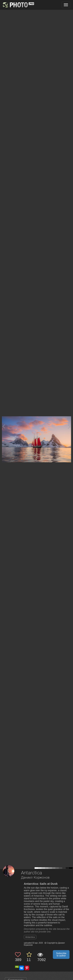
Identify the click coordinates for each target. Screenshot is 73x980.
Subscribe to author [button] (61, 954)
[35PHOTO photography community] (18, 5)
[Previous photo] (4, 426)
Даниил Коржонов (35, 878)
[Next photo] (69, 426)
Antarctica (30, 937)
